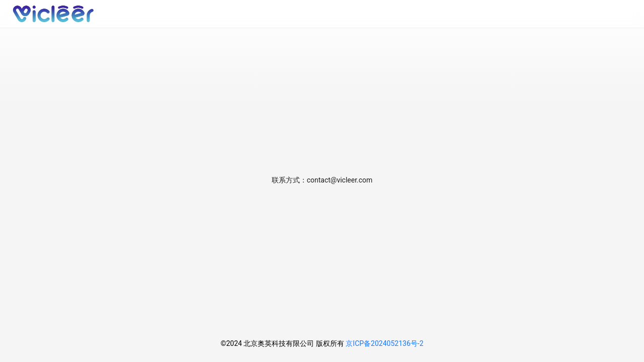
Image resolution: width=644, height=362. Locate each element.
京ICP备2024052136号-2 (384, 343)
